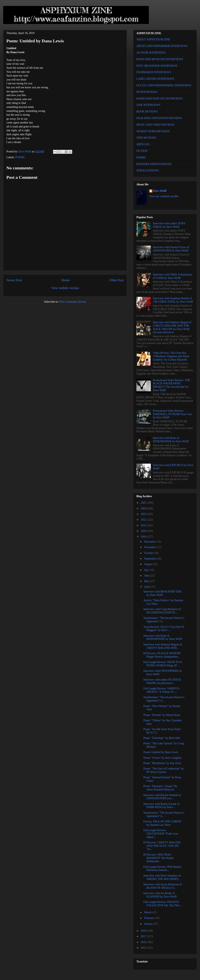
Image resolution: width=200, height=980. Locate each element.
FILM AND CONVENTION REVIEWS (159, 118)
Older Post (116, 280)
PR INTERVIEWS (147, 92)
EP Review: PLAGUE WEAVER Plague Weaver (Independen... (162, 655)
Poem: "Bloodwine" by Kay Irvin (162, 763)
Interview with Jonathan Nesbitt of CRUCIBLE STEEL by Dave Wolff (173, 300)
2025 (144, 503)
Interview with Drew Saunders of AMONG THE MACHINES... (162, 877)
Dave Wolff (160, 191)
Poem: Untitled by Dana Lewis (161, 752)
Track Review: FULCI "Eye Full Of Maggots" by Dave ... (164, 629)
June (147, 576)
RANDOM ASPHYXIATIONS (154, 164)
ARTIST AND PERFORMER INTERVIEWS (162, 46)
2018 (144, 931)
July (147, 570)
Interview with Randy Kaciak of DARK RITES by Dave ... (161, 806)
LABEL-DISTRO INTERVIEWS (155, 79)
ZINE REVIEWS (146, 138)
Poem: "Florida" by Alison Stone (162, 715)
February (149, 918)
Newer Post (14, 280)
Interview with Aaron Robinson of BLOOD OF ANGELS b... (163, 886)
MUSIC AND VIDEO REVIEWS (155, 125)
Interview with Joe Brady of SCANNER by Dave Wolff (160, 895)
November (150, 547)
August (148, 564)
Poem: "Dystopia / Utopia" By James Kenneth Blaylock (160, 788)
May (147, 581)
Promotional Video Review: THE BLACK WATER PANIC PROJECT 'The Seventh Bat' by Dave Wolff (172, 385)
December (150, 542)
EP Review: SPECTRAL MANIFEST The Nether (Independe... (158, 858)
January (149, 924)
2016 (144, 942)
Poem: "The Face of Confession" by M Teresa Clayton (164, 770)
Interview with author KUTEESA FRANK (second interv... (162, 681)
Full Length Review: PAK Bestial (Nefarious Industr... (162, 869)
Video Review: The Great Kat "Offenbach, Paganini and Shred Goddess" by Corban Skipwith (171, 356)
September (150, 559)
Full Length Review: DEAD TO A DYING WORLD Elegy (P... (163, 664)
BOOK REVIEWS (147, 112)
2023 (144, 514)
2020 (144, 531)
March (148, 912)
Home (66, 280)
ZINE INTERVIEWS (148, 105)
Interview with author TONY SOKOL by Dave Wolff (169, 225)
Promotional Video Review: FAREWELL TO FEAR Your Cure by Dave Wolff (172, 414)
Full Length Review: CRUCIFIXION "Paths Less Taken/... (161, 834)
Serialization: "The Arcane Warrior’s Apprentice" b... (164, 620)
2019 (144, 537)
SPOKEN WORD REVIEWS (153, 131)
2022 (144, 520)
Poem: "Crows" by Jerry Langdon (162, 758)
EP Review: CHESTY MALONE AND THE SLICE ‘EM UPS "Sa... (162, 846)
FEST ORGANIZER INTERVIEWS (157, 66)
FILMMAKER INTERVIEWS (154, 72)
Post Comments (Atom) (73, 302)
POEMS (20, 157)
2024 (144, 508)
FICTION (142, 151)
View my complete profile (164, 196)
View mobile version (65, 288)
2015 (144, 948)
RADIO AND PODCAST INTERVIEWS (160, 99)
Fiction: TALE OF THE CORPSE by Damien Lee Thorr (162, 823)
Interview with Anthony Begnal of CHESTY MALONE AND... (163, 646)
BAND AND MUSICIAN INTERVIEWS (160, 59)
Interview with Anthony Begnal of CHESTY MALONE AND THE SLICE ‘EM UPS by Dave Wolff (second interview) (172, 327)
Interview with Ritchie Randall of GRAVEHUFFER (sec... (162, 797)
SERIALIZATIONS (148, 170)
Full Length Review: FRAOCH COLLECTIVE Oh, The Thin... (162, 904)
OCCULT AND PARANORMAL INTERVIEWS (164, 85)
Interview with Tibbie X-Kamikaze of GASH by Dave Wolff (173, 276)
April (147, 587)
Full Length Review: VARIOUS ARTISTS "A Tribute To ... (161, 690)
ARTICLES (143, 144)
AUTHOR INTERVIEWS (151, 53)
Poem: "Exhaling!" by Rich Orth (162, 738)
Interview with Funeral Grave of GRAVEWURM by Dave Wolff (171, 249)
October (149, 553)
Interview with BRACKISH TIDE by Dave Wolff (162, 593)
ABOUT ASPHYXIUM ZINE (153, 39)
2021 (144, 525)
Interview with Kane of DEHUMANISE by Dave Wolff (171, 440)
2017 (144, 936)
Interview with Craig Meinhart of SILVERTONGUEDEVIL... (162, 611)
